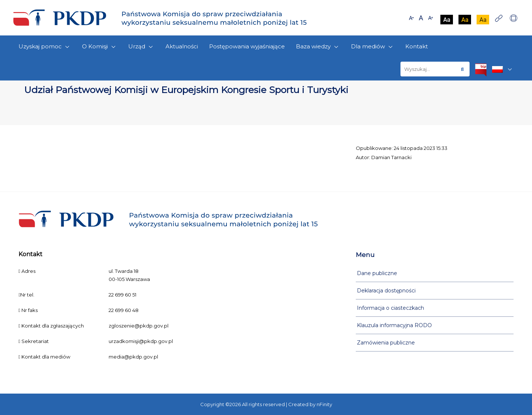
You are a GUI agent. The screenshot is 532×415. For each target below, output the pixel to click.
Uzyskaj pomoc (45, 47)
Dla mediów (373, 47)
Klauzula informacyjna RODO (394, 325)
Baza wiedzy (318, 47)
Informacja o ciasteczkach (391, 308)
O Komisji (100, 47)
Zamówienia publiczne (386, 343)
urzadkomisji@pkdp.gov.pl (141, 341)
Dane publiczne (377, 273)
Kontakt (417, 46)
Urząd (141, 47)
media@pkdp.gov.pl (133, 357)
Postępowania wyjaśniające (247, 46)
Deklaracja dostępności (386, 291)
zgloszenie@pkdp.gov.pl (139, 326)
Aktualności (182, 46)
